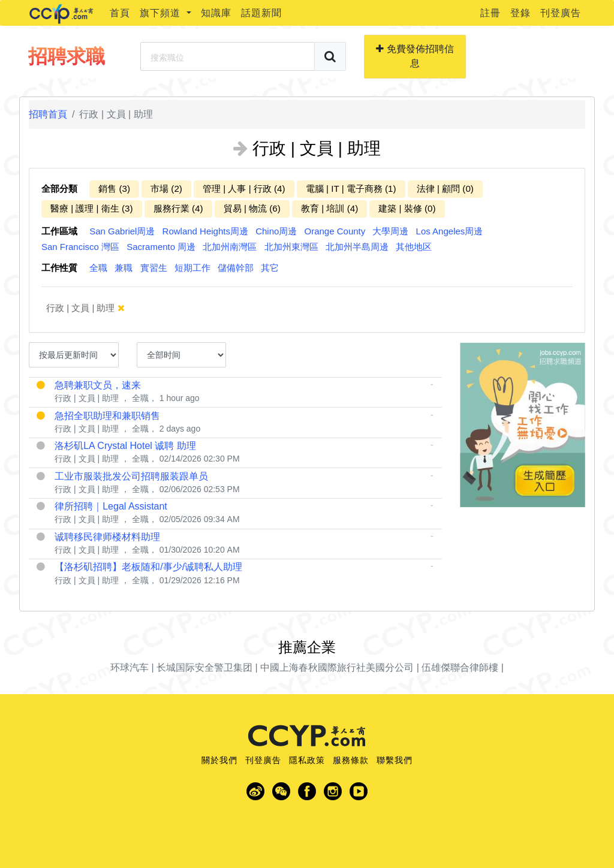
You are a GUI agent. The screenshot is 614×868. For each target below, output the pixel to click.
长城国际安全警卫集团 (204, 667)
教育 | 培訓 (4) (329, 208)
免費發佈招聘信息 (415, 56)
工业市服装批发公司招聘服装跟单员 (131, 476)
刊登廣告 (561, 13)
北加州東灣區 (291, 247)
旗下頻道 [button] (162, 13)
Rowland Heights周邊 (205, 231)
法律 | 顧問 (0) (445, 189)
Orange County (335, 231)
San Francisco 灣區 (80, 247)
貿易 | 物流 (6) (252, 208)
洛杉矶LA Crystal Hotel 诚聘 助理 (125, 446)
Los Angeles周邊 (450, 231)
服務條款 (351, 760)
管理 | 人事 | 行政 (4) (244, 189)
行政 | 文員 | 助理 (94, 308)
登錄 (520, 13)
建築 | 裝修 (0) (407, 208)
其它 (270, 268)
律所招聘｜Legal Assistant (111, 506)
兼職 (124, 268)
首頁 (120, 13)
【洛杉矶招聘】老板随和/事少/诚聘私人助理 (148, 567)
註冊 (490, 13)
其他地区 (414, 247)
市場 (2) (166, 189)
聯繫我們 (395, 760)
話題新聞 (261, 13)
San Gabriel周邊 (122, 231)
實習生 (154, 268)
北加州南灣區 (230, 247)
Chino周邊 (276, 231)
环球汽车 (130, 667)
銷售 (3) (114, 189)
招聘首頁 (48, 114)
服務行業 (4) (178, 208)
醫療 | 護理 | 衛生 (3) (92, 208)
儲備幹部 (236, 268)
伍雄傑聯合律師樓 (460, 667)
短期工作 (192, 268)
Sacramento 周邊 (161, 247)
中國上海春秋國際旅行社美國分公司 (337, 667)
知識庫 (216, 13)
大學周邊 (390, 231)
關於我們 (219, 760)
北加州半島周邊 (357, 247)
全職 (98, 268)
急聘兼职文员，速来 (98, 385)
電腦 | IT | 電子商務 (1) (351, 189)
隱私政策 (307, 760)
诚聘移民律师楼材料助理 (107, 537)
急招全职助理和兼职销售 (107, 416)
